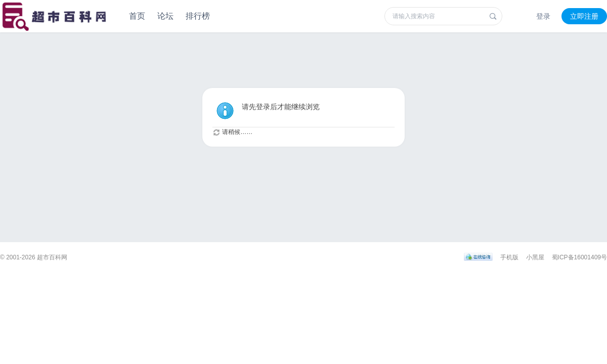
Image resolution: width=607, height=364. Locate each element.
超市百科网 (52, 257)
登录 (543, 16)
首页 (137, 16)
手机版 (509, 257)
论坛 (165, 16)
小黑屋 (535, 257)
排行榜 (198, 16)
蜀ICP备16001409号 (579, 257)
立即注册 (584, 16)
